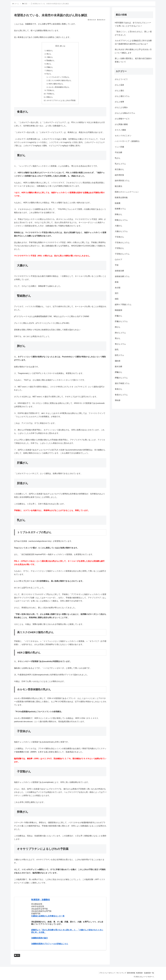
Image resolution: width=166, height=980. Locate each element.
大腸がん (50, 57)
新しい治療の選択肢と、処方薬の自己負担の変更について (133, 60)
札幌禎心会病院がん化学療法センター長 (48, 916)
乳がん (49, 74)
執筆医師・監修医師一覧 (144, 973)
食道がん (50, 51)
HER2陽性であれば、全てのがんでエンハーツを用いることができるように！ (133, 24)
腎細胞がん (50, 60)
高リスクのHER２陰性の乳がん (60, 80)
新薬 (17, 955)
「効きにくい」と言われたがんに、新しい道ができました (133, 33)
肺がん (49, 64)
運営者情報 (129, 973)
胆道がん (50, 71)
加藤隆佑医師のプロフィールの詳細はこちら (50, 944)
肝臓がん (50, 67)
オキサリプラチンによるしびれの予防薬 (61, 100)
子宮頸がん (50, 94)
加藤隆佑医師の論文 (40, 938)
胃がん (49, 54)
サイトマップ (118, 973)
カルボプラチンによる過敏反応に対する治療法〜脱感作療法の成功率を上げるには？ (133, 42)
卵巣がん (50, 97)
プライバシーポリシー (102, 973)
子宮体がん (50, 90)
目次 (57, 46)
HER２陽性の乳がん (56, 84)
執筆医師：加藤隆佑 (41, 900)
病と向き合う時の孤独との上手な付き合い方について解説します (133, 51)
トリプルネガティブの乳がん (59, 77)
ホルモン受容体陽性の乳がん (59, 87)
